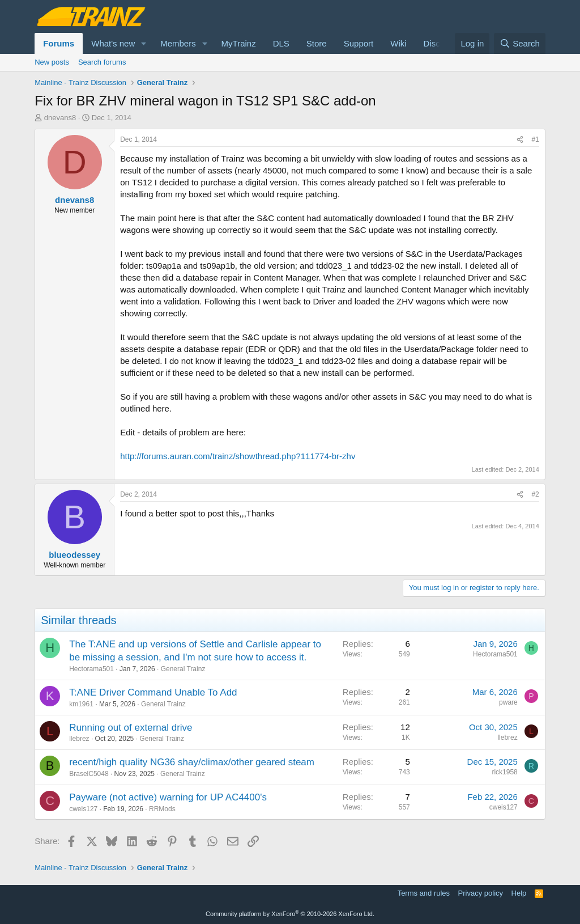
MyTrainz (239, 43)
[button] (144, 43)
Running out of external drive (131, 728)
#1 (535, 139)
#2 (535, 494)
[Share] (520, 140)
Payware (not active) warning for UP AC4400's (168, 797)
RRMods (162, 809)
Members (178, 43)
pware (508, 702)
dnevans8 (60, 118)
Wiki (398, 43)
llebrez (79, 739)
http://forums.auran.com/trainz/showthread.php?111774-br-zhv (238, 456)
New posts (52, 62)
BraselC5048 (89, 774)
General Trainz (183, 669)
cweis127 (83, 809)
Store (317, 43)
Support (359, 43)
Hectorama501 (91, 669)
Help (519, 893)
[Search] (520, 43)
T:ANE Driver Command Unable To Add (153, 692)
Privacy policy (481, 893)
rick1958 (504, 772)
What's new (113, 43)
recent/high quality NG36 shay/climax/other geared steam (192, 762)
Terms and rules (424, 893)
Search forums (102, 62)
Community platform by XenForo (290, 914)
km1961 (81, 704)
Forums (59, 43)
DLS (281, 43)
